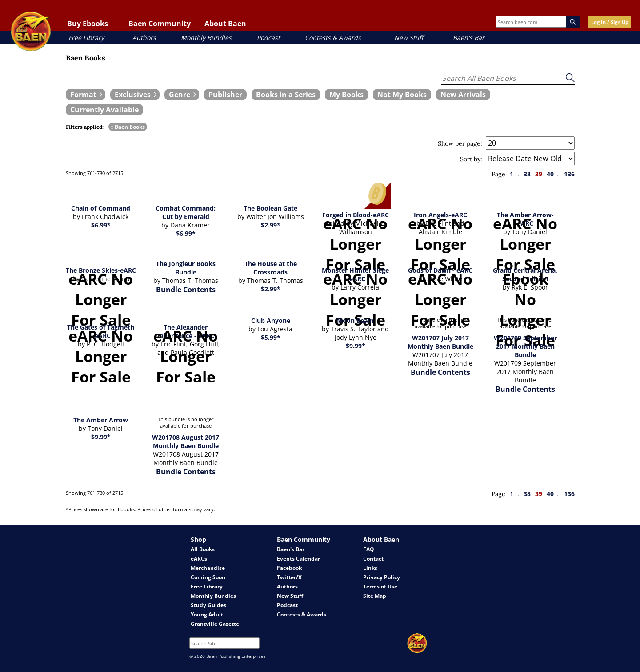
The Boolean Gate (270, 208)
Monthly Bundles (206, 38)
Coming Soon (208, 577)
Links (370, 568)
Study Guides (208, 605)
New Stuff (409, 38)
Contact (373, 559)
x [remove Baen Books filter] (112, 127)
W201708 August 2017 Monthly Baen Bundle (186, 441)
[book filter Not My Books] (402, 95)
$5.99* (271, 337)
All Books (203, 549)
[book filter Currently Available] (104, 110)
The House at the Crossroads (271, 268)
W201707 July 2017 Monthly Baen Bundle (440, 342)
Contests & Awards (333, 38)
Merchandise (208, 568)
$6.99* (101, 225)
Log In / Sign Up (610, 22)
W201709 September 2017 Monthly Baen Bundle (525, 346)
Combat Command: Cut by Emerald (186, 212)
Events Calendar (298, 559)
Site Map (375, 596)
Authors (144, 38)
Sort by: (471, 159)
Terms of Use (380, 587)
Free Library (86, 38)
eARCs (199, 559)
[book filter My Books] (346, 95)
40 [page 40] (550, 174)
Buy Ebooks (88, 24)
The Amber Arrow (101, 420)
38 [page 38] (527, 174)
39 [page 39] (539, 174)
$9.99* (356, 346)
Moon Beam (355, 320)
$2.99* (271, 225)
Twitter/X (289, 577)
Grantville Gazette (215, 624)
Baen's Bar (469, 38)
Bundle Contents (186, 290)
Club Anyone (271, 320)
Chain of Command (101, 208)
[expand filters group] (86, 95)
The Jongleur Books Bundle (186, 268)
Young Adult (207, 614)
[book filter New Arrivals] (463, 95)
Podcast (268, 38)
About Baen (225, 24)
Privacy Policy (382, 577)
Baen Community (160, 24)
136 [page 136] (569, 174)
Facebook (289, 568)
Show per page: (460, 143)
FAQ (369, 549)
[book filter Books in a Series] (286, 95)
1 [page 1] (512, 174)
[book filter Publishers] (225, 95)
